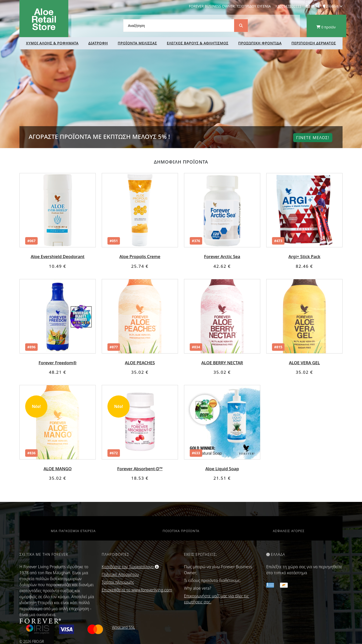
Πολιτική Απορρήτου (120, 574)
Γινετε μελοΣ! (313, 138)
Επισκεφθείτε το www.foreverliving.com (137, 590)
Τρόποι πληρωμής (118, 582)
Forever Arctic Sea (222, 256)
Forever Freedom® (58, 363)
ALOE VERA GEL (304, 363)
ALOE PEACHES (140, 363)
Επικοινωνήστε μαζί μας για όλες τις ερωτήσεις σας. (216, 599)
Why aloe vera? (198, 588)
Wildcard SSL (124, 627)
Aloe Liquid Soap (222, 469)
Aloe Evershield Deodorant (58, 256)
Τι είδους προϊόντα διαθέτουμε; (212, 580)
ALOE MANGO (58, 469)
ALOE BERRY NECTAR (222, 363)
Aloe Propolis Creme (140, 256)
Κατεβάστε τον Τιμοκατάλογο (130, 567)
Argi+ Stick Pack (304, 256)
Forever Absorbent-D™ (140, 469)
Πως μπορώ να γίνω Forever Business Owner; (218, 570)
